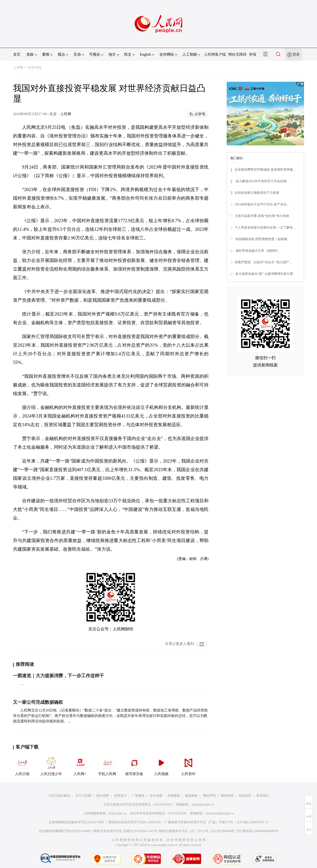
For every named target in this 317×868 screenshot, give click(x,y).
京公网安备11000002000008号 (257, 831)
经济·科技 (35, 68)
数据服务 (191, 796)
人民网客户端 (215, 54)
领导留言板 (134, 765)
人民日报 (22, 765)
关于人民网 (83, 796)
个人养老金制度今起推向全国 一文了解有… (265, 228)
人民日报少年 (51, 765)
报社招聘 (103, 796)
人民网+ (80, 765)
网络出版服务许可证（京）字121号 (184, 831)
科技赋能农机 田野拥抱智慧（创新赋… (263, 239)
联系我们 (263, 796)
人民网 (18, 68)
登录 (296, 54)
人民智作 (188, 765)
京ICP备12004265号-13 (252, 822)
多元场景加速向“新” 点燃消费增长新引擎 (264, 274)
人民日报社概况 (59, 796)
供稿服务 (174, 796)
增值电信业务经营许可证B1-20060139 (135, 822)
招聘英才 (120, 796)
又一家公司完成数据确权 (38, 702)
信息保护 (245, 796)
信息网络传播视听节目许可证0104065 (65, 831)
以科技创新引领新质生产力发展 (257, 193)
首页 (17, 54)
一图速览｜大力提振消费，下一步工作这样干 (58, 676)
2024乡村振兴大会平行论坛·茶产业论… (262, 204)
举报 (253, 54)
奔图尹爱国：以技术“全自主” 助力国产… (264, 262)
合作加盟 (156, 796)
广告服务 (138, 796)
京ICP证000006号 (222, 831)
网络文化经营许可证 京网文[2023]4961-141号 (125, 831)
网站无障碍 (237, 54)
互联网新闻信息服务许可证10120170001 (77, 822)
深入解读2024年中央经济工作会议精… (262, 181)
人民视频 (161, 765)
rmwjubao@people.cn (220, 813)
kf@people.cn (118, 813)
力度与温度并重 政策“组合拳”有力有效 (262, 216)
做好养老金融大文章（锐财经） (257, 251)
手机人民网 (107, 765)
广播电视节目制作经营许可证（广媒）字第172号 (199, 822)
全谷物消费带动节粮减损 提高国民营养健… (265, 170)
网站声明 (209, 796)
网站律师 (227, 796)
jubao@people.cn (203, 805)
